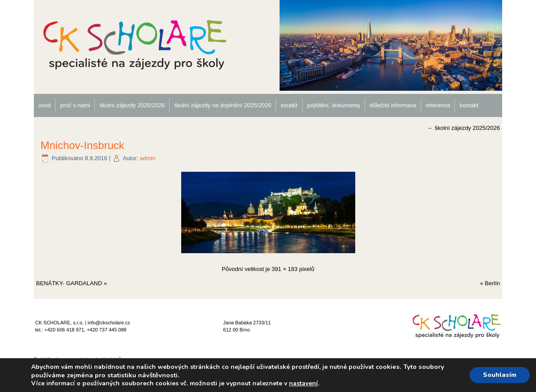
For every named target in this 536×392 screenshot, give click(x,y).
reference (438, 105)
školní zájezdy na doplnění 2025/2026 (223, 105)
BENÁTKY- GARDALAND (69, 283)
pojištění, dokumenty (334, 105)
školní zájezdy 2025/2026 (132, 105)
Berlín (492, 283)
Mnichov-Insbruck (82, 145)
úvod (45, 105)
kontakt (469, 105)
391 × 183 (284, 269)
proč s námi (75, 105)
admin (148, 158)
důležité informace (393, 105)
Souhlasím (500, 375)
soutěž (289, 105)
